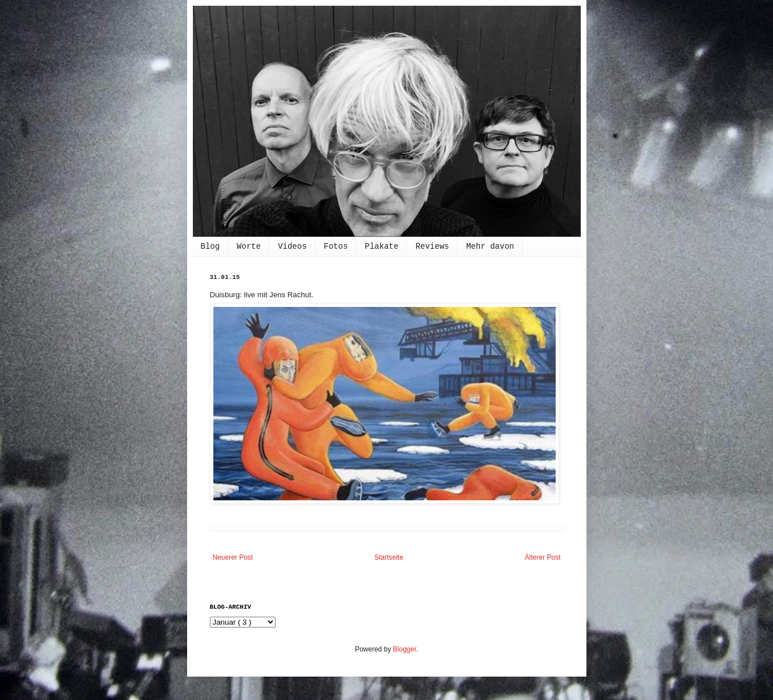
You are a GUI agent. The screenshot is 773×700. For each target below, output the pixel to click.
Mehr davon (490, 246)
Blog (211, 246)
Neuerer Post (233, 557)
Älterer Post (543, 557)
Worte (249, 246)
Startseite (389, 557)
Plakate (382, 246)
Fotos (336, 246)
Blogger (405, 649)
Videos (292, 246)
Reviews (432, 246)
